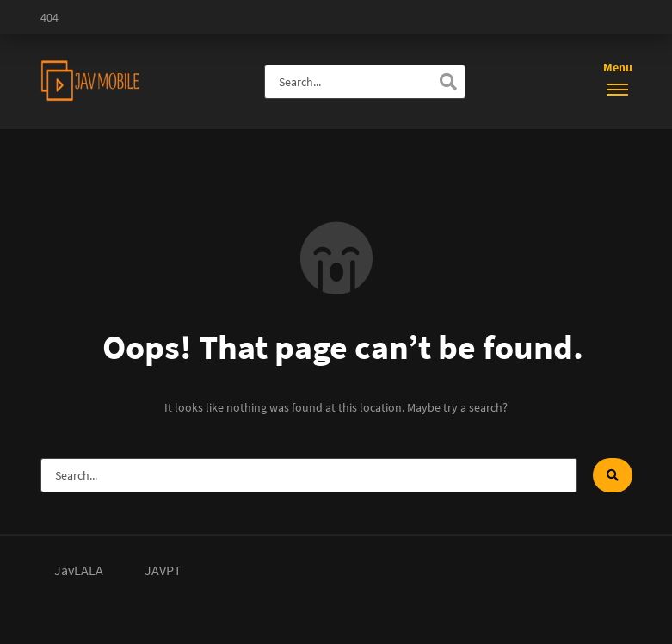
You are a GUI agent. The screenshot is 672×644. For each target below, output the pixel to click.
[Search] (448, 82)
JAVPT (163, 570)
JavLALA (79, 570)
